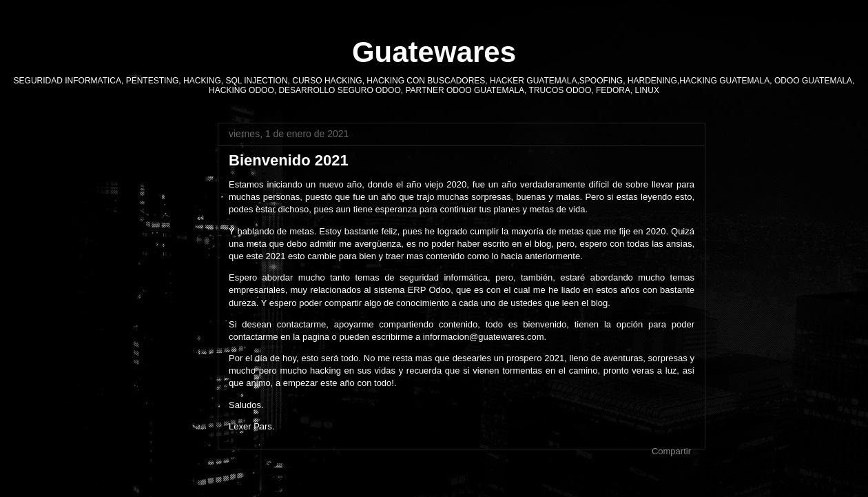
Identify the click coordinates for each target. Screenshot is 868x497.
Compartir (671, 451)
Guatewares (434, 52)
